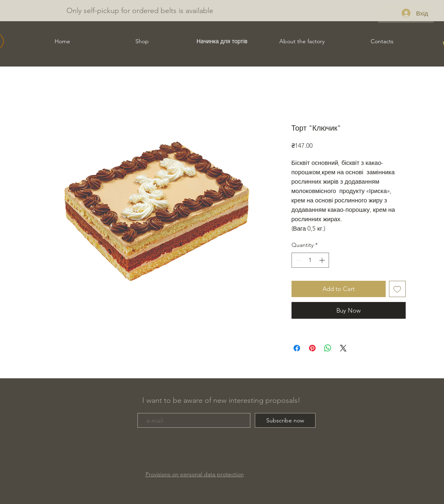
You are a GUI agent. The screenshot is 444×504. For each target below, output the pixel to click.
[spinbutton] (310, 260)
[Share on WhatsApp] (328, 348)
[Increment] (323, 260)
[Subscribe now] (285, 420)
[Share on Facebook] (297, 348)
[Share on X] (343, 348)
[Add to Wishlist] (397, 289)
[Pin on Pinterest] (312, 348)
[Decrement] (298, 260)
